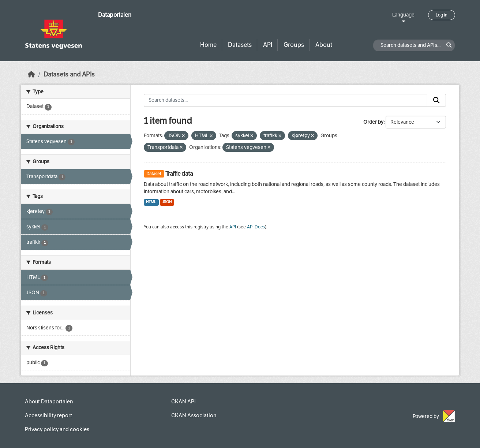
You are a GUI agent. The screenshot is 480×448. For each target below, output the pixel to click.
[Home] (31, 74)
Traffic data (179, 174)
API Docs (256, 227)
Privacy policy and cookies (57, 429)
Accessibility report (48, 415)
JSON (167, 202)
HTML (151, 202)
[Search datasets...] (286, 100)
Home (208, 45)
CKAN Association (194, 415)
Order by (373, 122)
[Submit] (436, 100)
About (324, 45)
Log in (442, 15)
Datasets (240, 45)
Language (403, 15)
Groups (294, 45)
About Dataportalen (49, 402)
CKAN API (183, 402)
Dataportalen (115, 15)
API (268, 45)
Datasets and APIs (69, 74)
